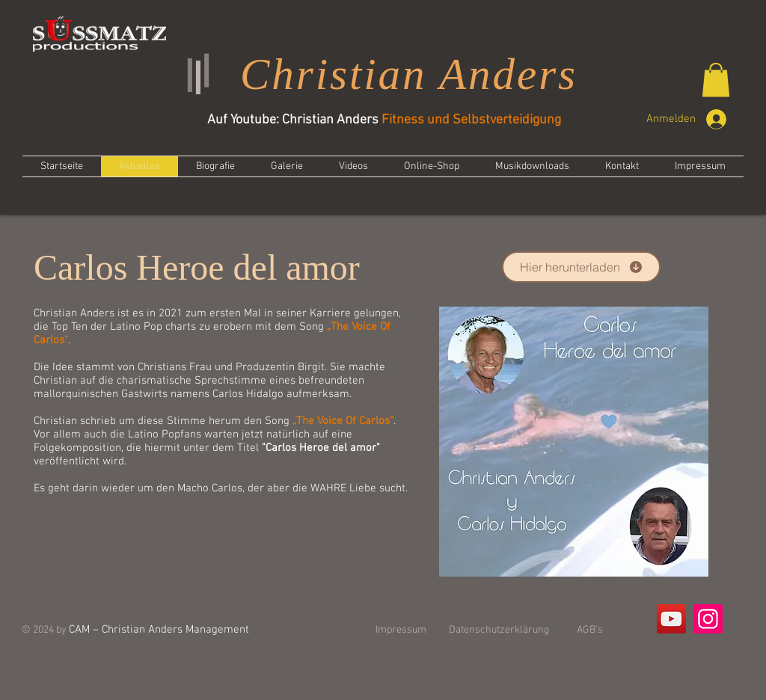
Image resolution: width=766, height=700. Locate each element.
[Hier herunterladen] (581, 267)
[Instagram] (708, 619)
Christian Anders (409, 74)
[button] (716, 80)
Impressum (401, 630)
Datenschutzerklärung (499, 630)
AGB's (590, 630)
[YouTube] (671, 619)
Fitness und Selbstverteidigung (471, 120)
